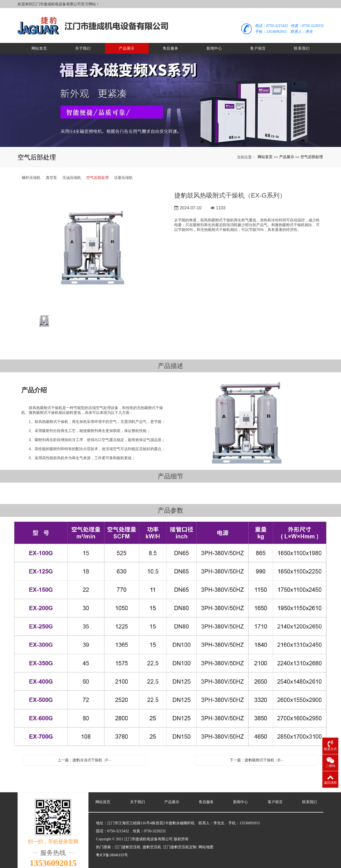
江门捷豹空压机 (128, 841)
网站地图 (206, 841)
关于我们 (83, 43)
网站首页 (39, 43)
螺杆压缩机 (31, 172)
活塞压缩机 (123, 172)
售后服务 (171, 43)
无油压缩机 (72, 172)
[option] (93, 243)
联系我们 (302, 43)
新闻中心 (214, 43)
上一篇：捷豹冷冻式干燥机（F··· (84, 754)
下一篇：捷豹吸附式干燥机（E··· (257, 754)
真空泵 (51, 172)
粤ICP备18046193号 (112, 849)
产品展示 (127, 43)
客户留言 (258, 43)
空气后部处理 (312, 151)
